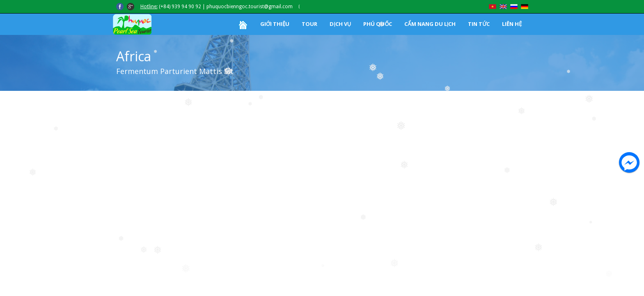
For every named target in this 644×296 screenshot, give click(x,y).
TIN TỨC (479, 24)
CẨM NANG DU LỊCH (430, 24)
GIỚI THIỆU (275, 24)
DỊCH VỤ (340, 24)
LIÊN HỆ (512, 24)
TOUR (309, 24)
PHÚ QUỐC (378, 24)
